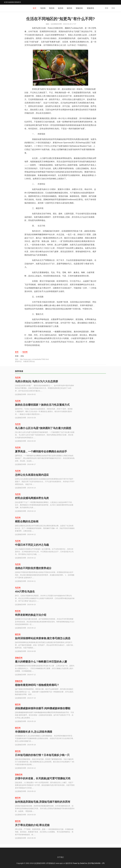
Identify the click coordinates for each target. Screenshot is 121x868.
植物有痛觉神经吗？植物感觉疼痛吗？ (37, 685)
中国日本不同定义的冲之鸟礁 (32, 545)
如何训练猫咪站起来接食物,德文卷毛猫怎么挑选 (43, 638)
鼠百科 (61, 8)
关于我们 (60, 857)
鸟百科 (43, 8)
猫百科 (70, 8)
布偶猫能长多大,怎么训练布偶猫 (34, 732)
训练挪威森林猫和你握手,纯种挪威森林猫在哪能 (43, 708)
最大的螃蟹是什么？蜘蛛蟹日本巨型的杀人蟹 (41, 662)
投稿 (113, 8)
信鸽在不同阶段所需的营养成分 (33, 568)
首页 (35, 8)
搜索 (107, 8)
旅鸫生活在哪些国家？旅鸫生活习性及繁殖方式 (42, 405)
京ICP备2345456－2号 (96, 863)
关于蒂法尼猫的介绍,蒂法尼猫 (32, 825)
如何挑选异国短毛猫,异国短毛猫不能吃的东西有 (43, 802)
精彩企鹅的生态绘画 (27, 521)
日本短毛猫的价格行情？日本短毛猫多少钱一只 (42, 755)
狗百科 (52, 8)
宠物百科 (79, 8)
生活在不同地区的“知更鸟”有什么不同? (60, 19)
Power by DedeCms (80, 863)
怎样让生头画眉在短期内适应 (32, 475)
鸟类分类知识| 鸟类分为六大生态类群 (37, 381)
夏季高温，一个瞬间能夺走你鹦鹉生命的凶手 (41, 451)
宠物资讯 (90, 8)
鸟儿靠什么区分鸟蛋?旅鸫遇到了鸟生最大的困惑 (43, 428)
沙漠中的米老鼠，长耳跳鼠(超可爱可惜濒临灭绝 (43, 778)
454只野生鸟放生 (25, 592)
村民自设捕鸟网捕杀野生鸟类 (32, 498)
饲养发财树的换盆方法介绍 (31, 615)
